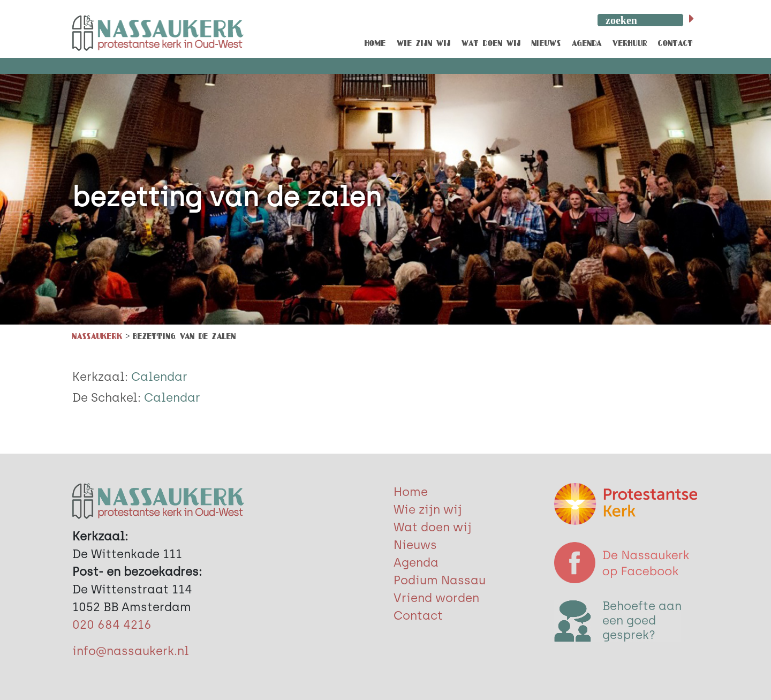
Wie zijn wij (428, 510)
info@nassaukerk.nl (131, 651)
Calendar (159, 377)
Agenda (416, 563)
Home (411, 492)
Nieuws (415, 545)
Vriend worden (436, 598)
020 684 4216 (112, 625)
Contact (418, 616)
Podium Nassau (440, 580)
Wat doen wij (433, 527)
